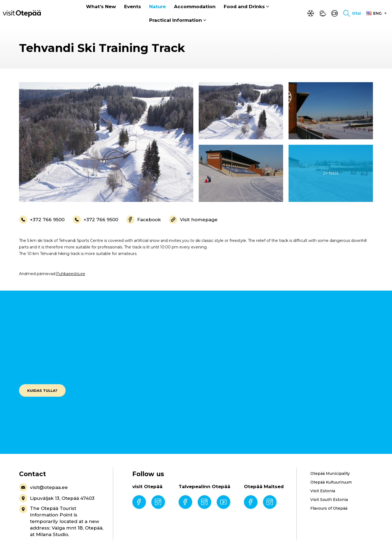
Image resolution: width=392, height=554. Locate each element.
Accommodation (195, 7)
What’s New (101, 7)
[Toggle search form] (352, 14)
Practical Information (176, 20)
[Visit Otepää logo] (22, 13)
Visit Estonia (323, 491)
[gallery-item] (106, 142)
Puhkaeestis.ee (71, 274)
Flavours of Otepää (329, 508)
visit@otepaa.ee (43, 487)
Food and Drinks (244, 7)
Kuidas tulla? (42, 390)
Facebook (144, 220)
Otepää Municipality (330, 473)
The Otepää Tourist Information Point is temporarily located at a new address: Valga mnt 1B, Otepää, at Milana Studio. (61, 521)
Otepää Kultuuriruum (331, 482)
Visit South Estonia (329, 500)
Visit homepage (193, 220)
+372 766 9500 (42, 220)
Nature (157, 7)
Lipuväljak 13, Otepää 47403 (57, 498)
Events (133, 7)
